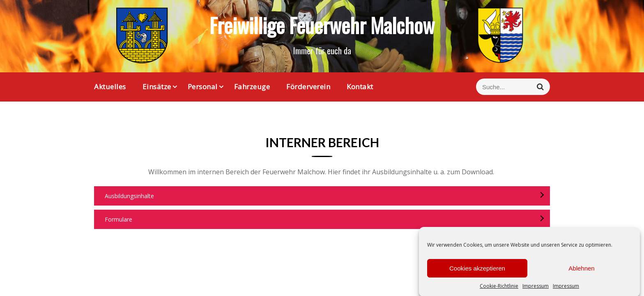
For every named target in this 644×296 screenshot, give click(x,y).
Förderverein (308, 87)
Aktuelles (110, 87)
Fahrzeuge (252, 87)
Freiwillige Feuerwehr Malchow (322, 25)
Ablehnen (581, 272)
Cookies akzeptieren (477, 272)
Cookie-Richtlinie (499, 290)
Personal (203, 87)
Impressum (536, 290)
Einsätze (157, 87)
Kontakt (360, 87)
